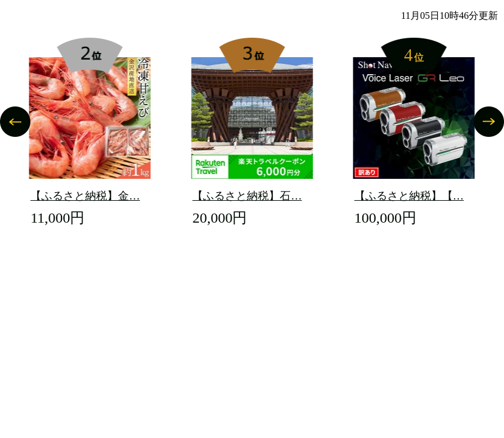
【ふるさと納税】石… (247, 196)
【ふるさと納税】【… (409, 196)
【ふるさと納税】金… (85, 196)
